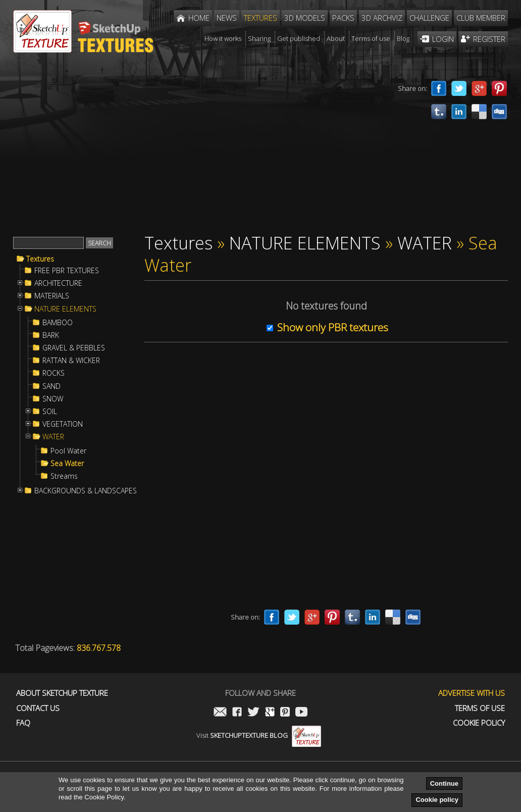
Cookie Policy (479, 723)
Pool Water (68, 451)
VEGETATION (63, 424)
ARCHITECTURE (58, 283)
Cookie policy (437, 800)
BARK (51, 335)
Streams (64, 476)
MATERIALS (52, 296)
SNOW (53, 399)
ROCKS (54, 373)
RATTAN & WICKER (71, 361)
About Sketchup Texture (62, 693)
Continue (444, 783)
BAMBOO (58, 323)
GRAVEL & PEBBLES (74, 348)
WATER (53, 437)
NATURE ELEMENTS (65, 309)
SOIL (50, 412)
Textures (40, 259)
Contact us (38, 708)
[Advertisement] (200, 150)
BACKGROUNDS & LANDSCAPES (86, 491)
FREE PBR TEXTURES (67, 271)
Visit (259, 735)
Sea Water (67, 464)
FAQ (23, 723)
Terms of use (480, 708)
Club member (481, 18)
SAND (51, 386)
